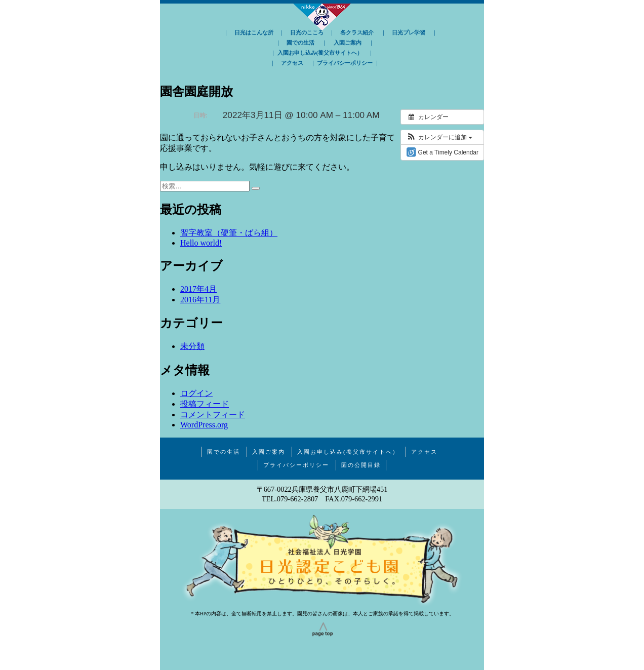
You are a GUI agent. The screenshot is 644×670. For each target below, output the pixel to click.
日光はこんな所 (254, 32)
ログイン (196, 393)
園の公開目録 (361, 465)
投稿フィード (205, 404)
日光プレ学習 (409, 32)
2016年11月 (200, 300)
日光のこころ (307, 32)
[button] (439, 137)
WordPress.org (204, 425)
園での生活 (300, 43)
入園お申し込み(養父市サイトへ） (320, 53)
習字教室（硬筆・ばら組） (229, 233)
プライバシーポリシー (345, 63)
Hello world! (201, 243)
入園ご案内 (348, 43)
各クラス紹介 (357, 32)
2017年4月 (198, 289)
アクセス (292, 63)
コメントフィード (213, 415)
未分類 (192, 346)
